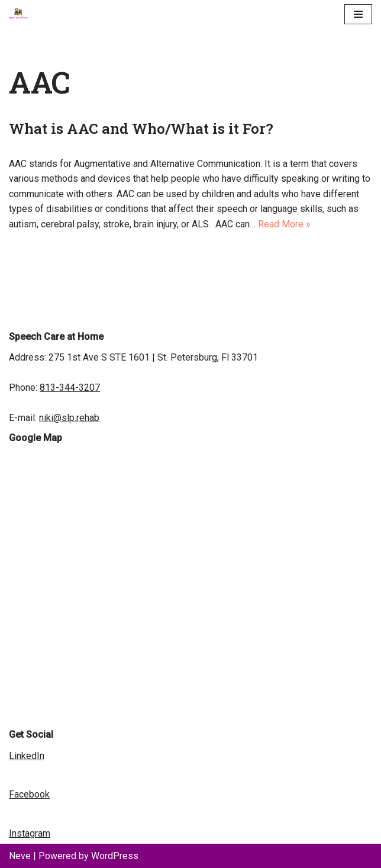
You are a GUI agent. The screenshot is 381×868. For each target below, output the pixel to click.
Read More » (284, 224)
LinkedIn (27, 756)
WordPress (115, 856)
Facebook (29, 794)
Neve (20, 856)
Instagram (30, 833)
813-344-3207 (70, 388)
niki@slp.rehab (69, 418)
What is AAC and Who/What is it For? (143, 128)
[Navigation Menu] (358, 14)
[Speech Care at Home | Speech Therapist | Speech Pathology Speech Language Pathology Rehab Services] (21, 14)
